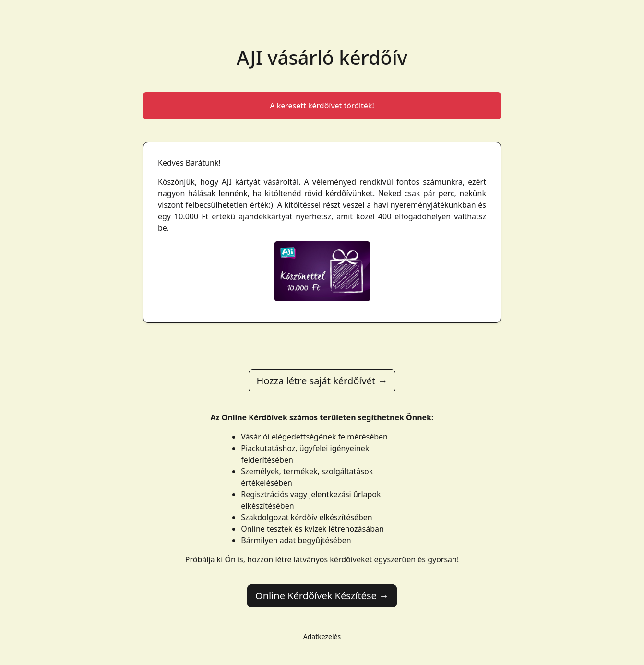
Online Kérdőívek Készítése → (322, 596)
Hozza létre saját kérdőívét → (322, 381)
